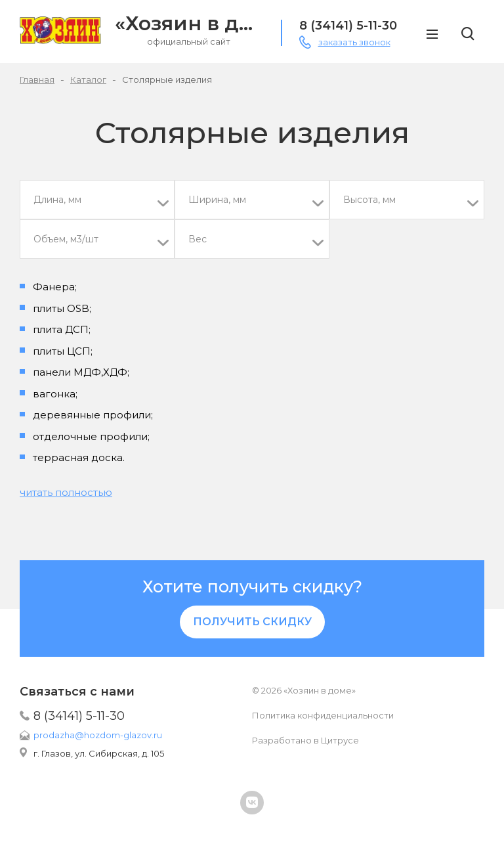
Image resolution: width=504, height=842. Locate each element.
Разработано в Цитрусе (305, 740)
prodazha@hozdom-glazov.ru (98, 735)
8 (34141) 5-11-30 (79, 716)
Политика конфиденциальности (323, 715)
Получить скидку (252, 622)
